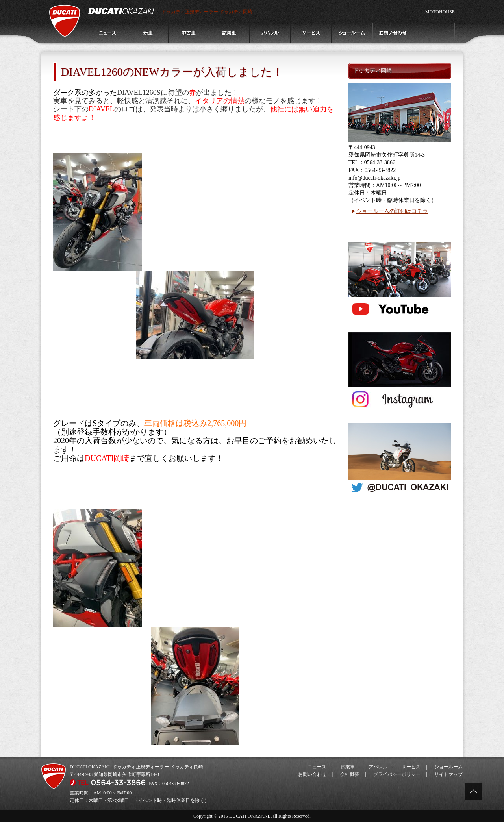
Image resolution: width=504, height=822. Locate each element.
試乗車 (348, 767)
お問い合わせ (312, 774)
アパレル (378, 767)
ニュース (317, 767)
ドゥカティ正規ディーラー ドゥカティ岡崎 (207, 12)
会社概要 (350, 774)
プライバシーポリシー (397, 774)
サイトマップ (448, 774)
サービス (411, 767)
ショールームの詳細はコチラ (392, 211)
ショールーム (448, 767)
